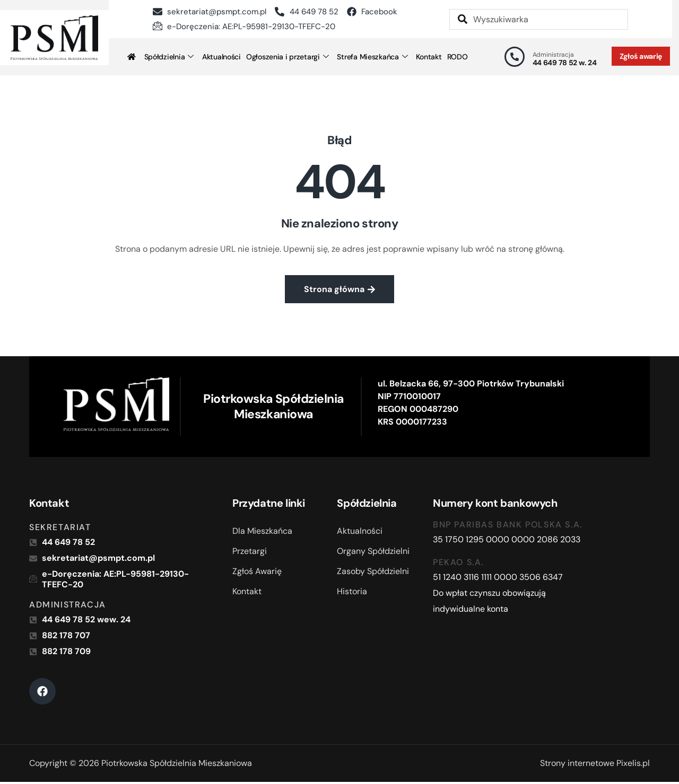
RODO (458, 57)
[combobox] (539, 19)
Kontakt (429, 57)
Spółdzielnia (169, 57)
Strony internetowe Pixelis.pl (595, 765)
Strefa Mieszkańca (372, 57)
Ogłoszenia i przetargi (288, 57)
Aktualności (221, 57)
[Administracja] (515, 57)
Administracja (554, 55)
